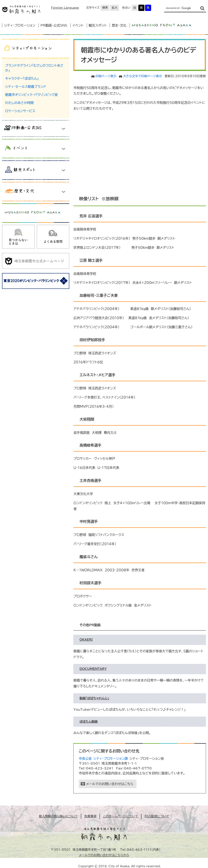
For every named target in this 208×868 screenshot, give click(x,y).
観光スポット (98, 25)
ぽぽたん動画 (88, 722)
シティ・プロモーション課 (110, 759)
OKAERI (86, 640)
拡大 (115, 8)
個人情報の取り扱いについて (58, 816)
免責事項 (90, 816)
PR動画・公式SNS (54, 25)
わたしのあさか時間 (19, 103)
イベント (78, 25)
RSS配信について (157, 816)
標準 (105, 8)
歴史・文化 (119, 25)
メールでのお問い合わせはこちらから (104, 855)
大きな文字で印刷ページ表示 (143, 76)
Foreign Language (65, 8)
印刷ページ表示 (106, 76)
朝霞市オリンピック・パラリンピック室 (31, 95)
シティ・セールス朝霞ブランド (26, 87)
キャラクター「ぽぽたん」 (22, 78)
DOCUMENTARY (93, 669)
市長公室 (85, 759)
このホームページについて (121, 816)
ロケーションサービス (20, 111)
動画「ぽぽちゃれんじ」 (94, 698)
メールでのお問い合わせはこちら (110, 784)
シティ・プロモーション (20, 25)
